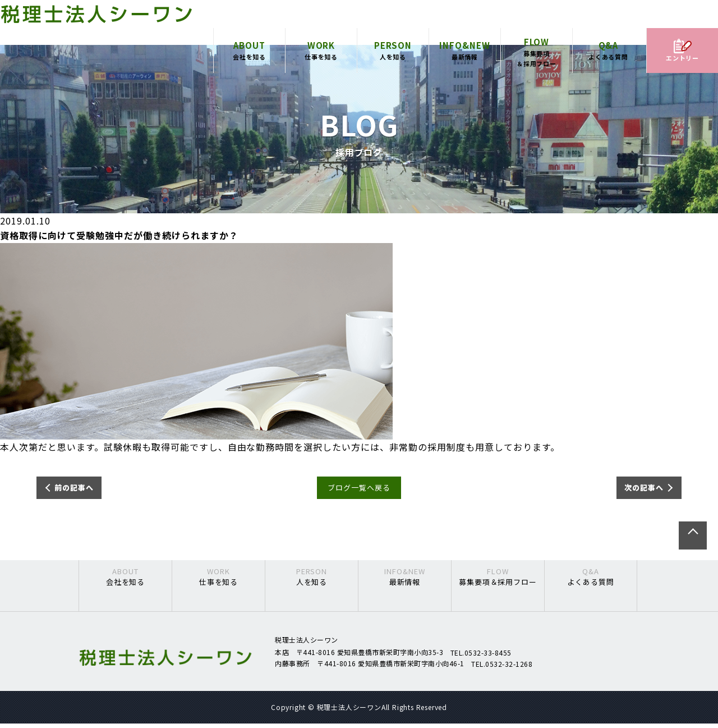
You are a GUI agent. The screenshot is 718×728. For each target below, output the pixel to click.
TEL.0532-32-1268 (502, 668)
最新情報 (465, 59)
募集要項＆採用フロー (537, 61)
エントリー (683, 60)
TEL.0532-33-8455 (481, 656)
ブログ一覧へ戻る (359, 490)
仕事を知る (321, 59)
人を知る (393, 59)
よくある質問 (608, 59)
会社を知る (249, 59)
